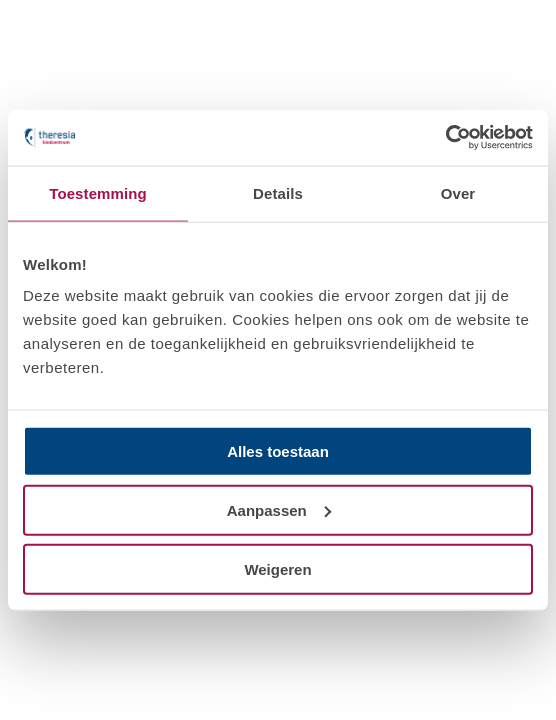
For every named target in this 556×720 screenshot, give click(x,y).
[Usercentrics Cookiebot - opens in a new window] (445, 138)
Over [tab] (458, 192)
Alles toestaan (278, 451)
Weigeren (277, 568)
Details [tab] (278, 192)
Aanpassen (279, 509)
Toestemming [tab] (98, 192)
